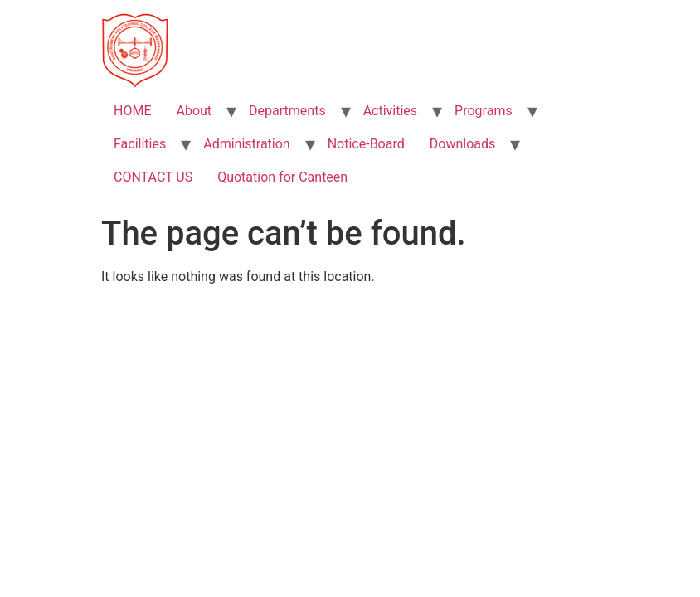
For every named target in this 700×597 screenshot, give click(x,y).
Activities (390, 111)
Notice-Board (366, 144)
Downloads (462, 144)
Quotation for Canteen (282, 177)
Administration (247, 144)
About (194, 111)
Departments (287, 111)
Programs (484, 111)
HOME (132, 111)
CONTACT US (153, 177)
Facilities (140, 144)
